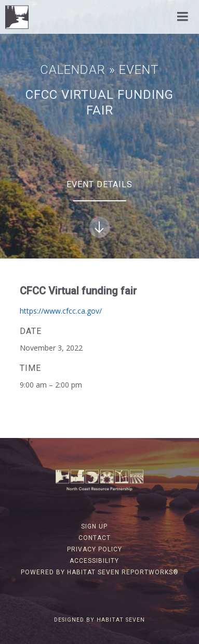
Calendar (73, 70)
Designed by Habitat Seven (100, 620)
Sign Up (94, 526)
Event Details (100, 209)
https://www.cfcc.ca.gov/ (61, 311)
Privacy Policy (95, 549)
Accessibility (94, 561)
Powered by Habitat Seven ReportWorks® (100, 572)
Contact (95, 538)
